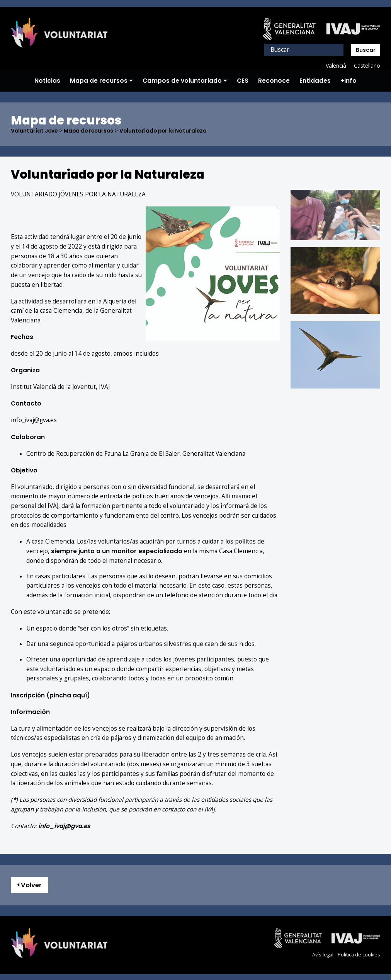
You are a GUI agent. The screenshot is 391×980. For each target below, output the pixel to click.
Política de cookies (359, 955)
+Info (348, 81)
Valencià (335, 66)
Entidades (315, 81)
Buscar (366, 50)
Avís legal (323, 955)
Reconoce (274, 81)
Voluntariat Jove (35, 131)
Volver (30, 885)
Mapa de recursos (101, 81)
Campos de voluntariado (185, 81)
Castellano (367, 66)
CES (243, 81)
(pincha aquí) (51, 695)
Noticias (47, 81)
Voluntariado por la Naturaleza (167, 131)
